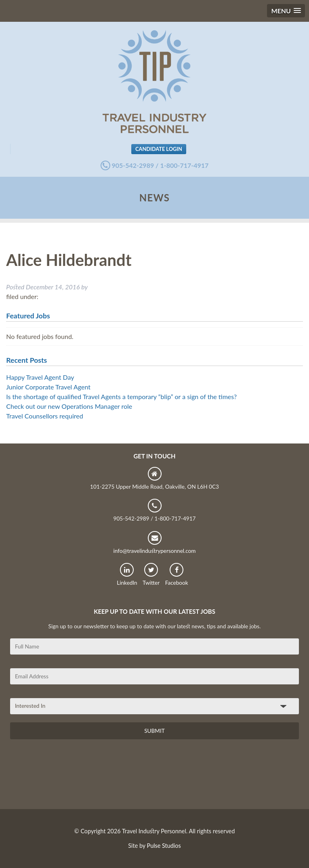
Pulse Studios (164, 846)
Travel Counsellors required (44, 416)
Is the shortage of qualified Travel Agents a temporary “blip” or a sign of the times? (121, 396)
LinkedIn (127, 574)
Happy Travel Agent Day (40, 377)
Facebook (177, 574)
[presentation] (71, 777)
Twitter (151, 574)
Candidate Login (159, 149)
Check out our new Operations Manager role (69, 406)
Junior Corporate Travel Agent (48, 387)
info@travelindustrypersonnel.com (154, 543)
